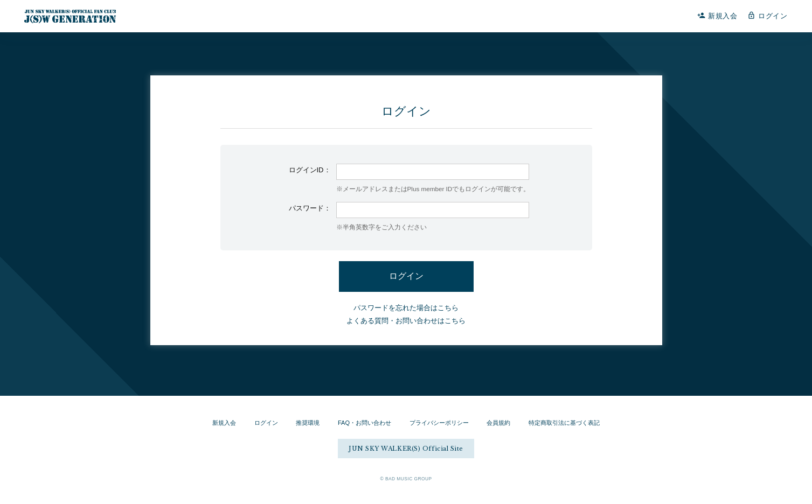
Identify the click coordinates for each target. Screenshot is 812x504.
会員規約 (498, 423)
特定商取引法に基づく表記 (564, 423)
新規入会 (717, 16)
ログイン (768, 16)
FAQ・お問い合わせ (365, 423)
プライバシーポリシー (439, 423)
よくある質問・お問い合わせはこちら (406, 321)
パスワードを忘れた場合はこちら (406, 308)
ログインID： (310, 170)
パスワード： (310, 208)
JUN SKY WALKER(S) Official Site (406, 449)
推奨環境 (308, 423)
